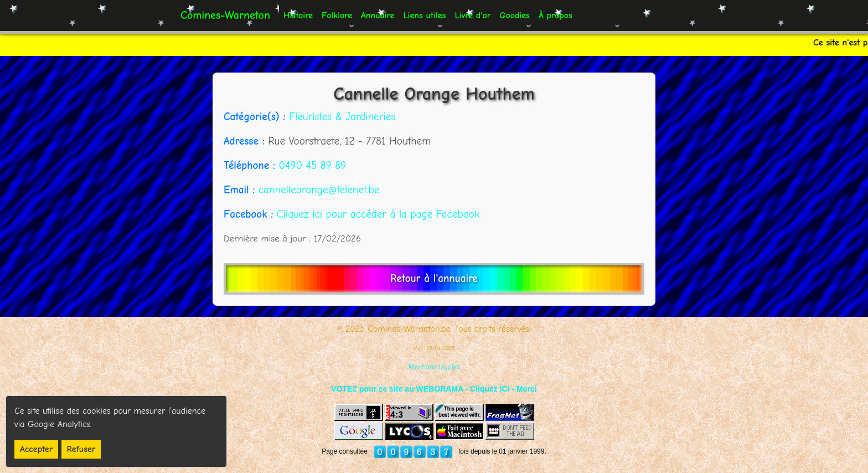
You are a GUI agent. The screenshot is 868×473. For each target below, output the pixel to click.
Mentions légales (434, 367)
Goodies (515, 16)
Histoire (298, 16)
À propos (556, 16)
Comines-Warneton (225, 15)
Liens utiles (424, 16)
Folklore (337, 16)
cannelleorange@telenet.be (319, 190)
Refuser (81, 449)
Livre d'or (472, 16)
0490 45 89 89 (312, 166)
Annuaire (378, 16)
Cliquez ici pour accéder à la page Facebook (378, 214)
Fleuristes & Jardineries (342, 117)
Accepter (36, 449)
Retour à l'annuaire (434, 279)
